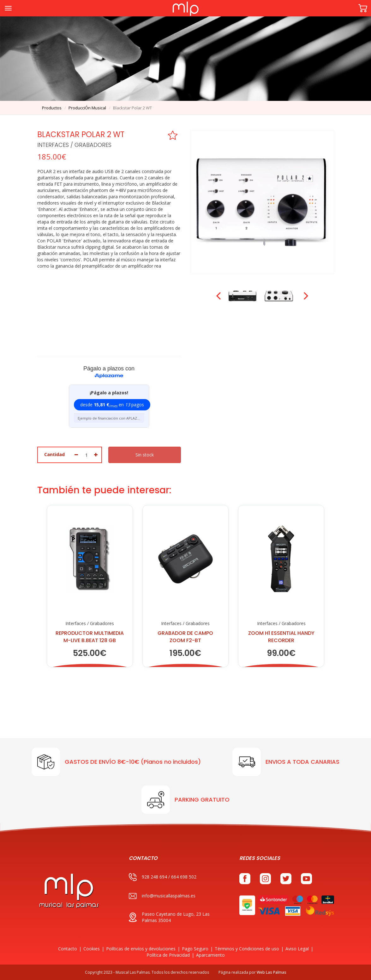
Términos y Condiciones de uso (247, 949)
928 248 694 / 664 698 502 (163, 877)
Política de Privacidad (168, 955)
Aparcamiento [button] (210, 955)
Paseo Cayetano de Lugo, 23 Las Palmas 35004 (169, 917)
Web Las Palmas (272, 972)
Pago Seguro (195, 949)
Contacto (68, 949)
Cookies (92, 949)
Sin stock (145, 455)
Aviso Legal (297, 949)
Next (305, 296)
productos (52, 108)
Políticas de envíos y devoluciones (141, 949)
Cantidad (54, 454)
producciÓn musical (87, 108)
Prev (219, 296)
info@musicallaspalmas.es (162, 896)
